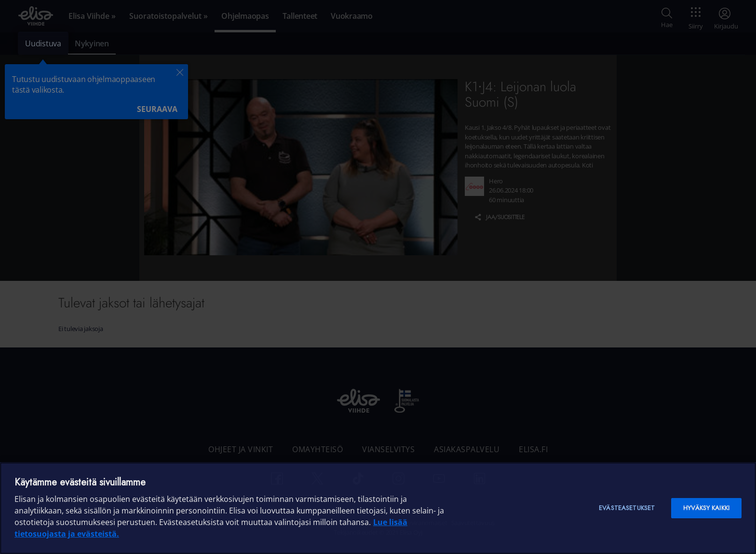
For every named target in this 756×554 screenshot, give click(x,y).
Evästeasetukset (627, 508)
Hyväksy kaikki (706, 508)
